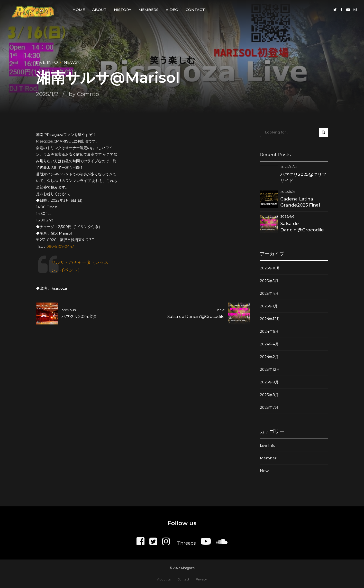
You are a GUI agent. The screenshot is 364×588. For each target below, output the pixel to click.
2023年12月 (270, 369)
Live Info (47, 62)
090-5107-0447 (60, 246)
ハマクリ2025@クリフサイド (303, 177)
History (123, 10)
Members (148, 10)
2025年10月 (270, 268)
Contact (195, 10)
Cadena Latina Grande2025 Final (300, 202)
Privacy (201, 579)
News (71, 62)
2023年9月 (269, 382)
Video (172, 10)
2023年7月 (269, 407)
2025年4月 (269, 293)
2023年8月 (269, 395)
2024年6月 (269, 331)
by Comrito (84, 94)
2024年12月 (270, 319)
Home (79, 10)
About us (164, 579)
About (99, 10)
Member (268, 458)
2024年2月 (269, 357)
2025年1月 (269, 306)
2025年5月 (269, 281)
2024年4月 (269, 344)
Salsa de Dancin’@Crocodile (302, 227)
